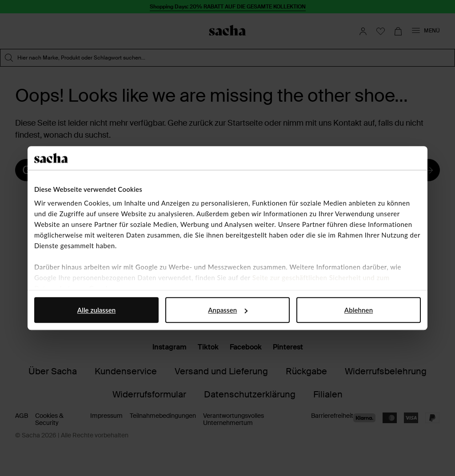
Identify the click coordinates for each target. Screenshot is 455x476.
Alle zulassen (96, 310)
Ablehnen (359, 310)
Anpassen (228, 310)
